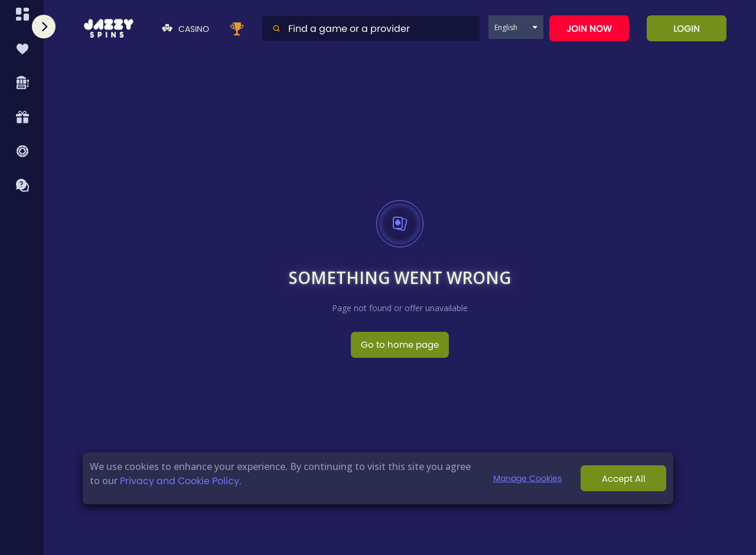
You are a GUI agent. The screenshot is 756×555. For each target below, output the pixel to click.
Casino (185, 29)
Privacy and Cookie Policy (180, 481)
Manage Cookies (527, 478)
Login (687, 29)
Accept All (624, 479)
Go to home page (400, 345)
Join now (589, 29)
